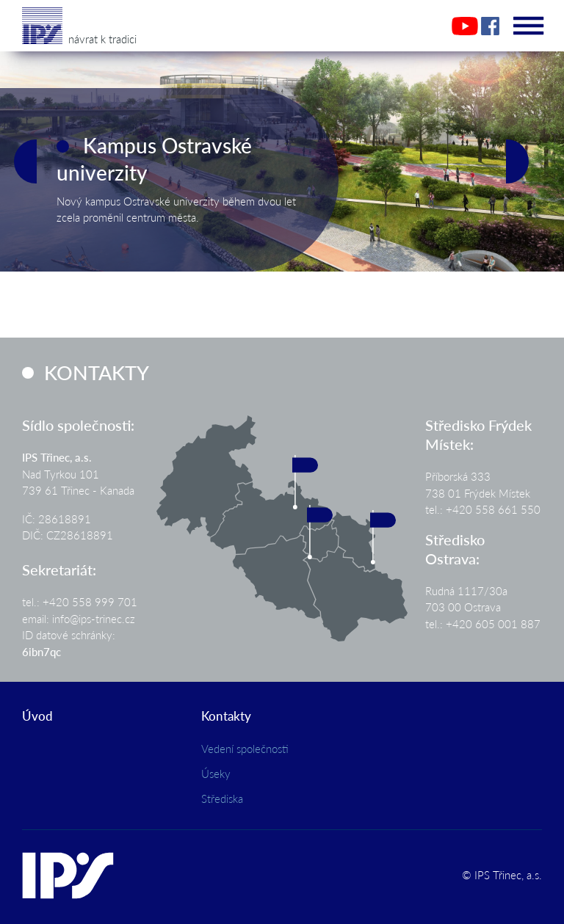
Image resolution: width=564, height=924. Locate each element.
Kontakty (226, 716)
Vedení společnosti (245, 748)
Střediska (222, 798)
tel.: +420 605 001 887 (483, 623)
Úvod (37, 716)
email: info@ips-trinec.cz (79, 618)
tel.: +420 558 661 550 (483, 509)
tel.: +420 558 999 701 (80, 601)
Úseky (216, 773)
